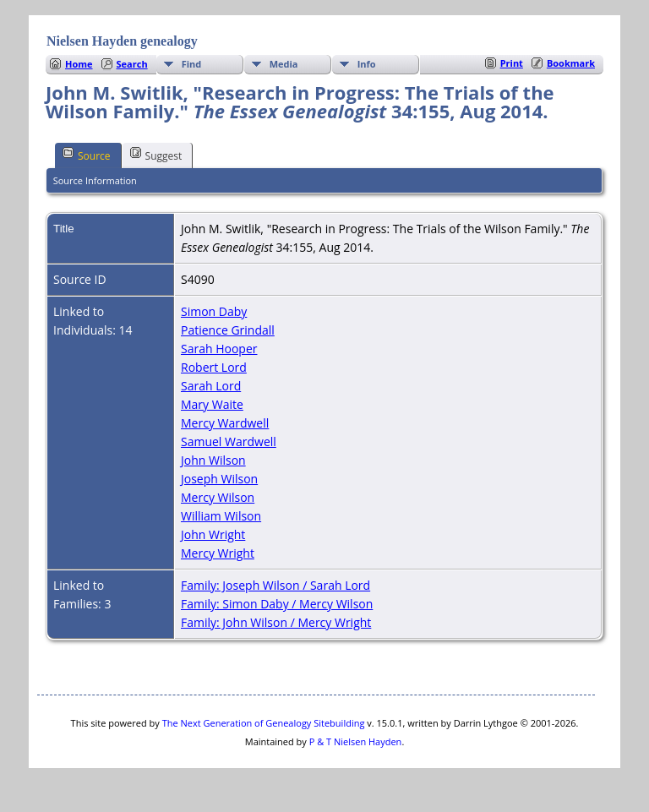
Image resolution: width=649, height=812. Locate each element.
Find (192, 64)
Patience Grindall (228, 330)
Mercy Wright (218, 553)
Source (87, 155)
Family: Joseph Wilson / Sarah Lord (275, 585)
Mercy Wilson (218, 497)
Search (132, 64)
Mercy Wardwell (225, 423)
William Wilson (221, 516)
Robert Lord (214, 367)
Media (284, 64)
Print (512, 63)
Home (79, 64)
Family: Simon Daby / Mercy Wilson (277, 604)
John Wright (213, 534)
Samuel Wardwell (229, 441)
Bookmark (571, 63)
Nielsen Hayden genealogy (122, 41)
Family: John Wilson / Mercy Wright (276, 622)
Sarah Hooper (219, 349)
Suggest (156, 155)
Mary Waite (212, 404)
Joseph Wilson (219, 479)
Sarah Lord (211, 386)
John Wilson (213, 460)
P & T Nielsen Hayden (356, 741)
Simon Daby (214, 311)
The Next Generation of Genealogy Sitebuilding (264, 723)
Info (367, 64)
